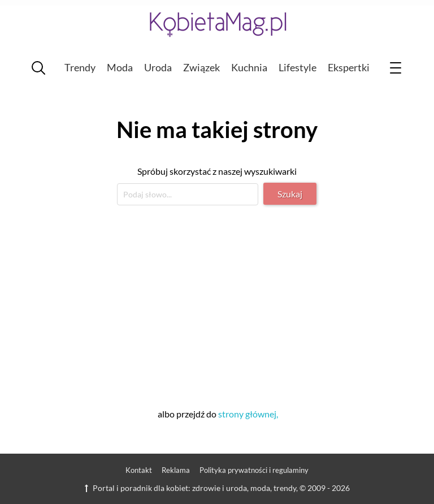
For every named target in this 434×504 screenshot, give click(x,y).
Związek (201, 67)
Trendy (80, 67)
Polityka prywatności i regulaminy (254, 470)
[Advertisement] (217, 305)
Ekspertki (349, 67)
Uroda (158, 67)
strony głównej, (248, 414)
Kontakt (139, 470)
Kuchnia (249, 67)
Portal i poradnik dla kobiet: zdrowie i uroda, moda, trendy (190, 488)
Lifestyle (298, 67)
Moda (120, 67)
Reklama (176, 470)
